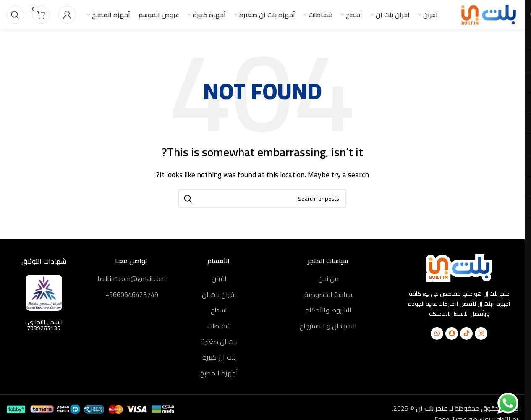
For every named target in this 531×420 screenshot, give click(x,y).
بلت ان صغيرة (219, 341)
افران (219, 278)
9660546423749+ (132, 294)
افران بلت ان (219, 294)
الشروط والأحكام (328, 310)
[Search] (15, 15)
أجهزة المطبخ (219, 373)
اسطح (219, 310)
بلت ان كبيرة (219, 357)
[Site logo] (489, 14)
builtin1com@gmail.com (132, 278)
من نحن (328, 278)
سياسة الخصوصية (328, 294)
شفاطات (219, 326)
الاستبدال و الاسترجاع (328, 326)
